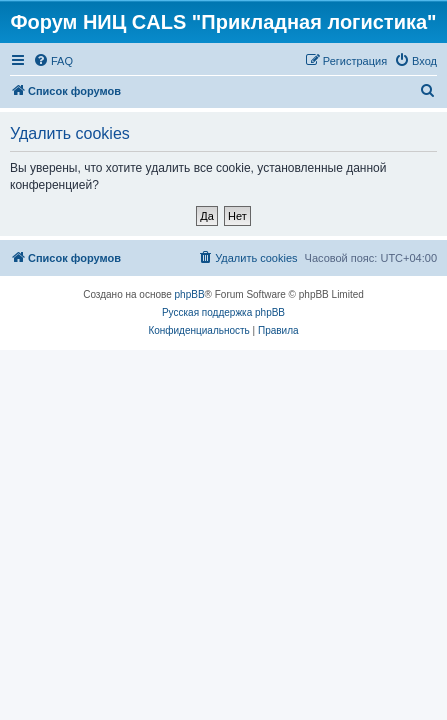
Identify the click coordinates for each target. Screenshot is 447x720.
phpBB (190, 294)
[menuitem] (53, 61)
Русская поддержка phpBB (223, 312)
